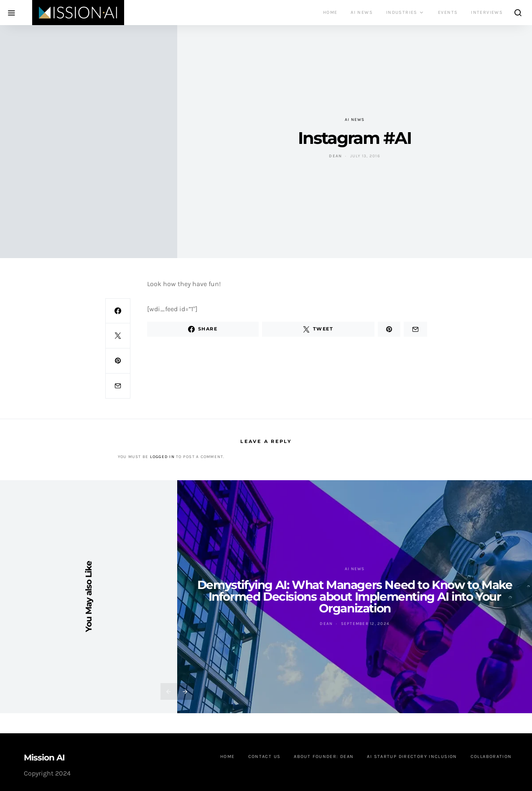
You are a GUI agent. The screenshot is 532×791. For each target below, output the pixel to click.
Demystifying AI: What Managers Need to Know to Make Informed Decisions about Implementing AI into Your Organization (355, 596)
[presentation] (169, 691)
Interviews (487, 12)
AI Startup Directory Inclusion (412, 756)
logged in (162, 457)
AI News (362, 12)
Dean (335, 156)
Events (448, 12)
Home (330, 12)
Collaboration (491, 756)
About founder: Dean (324, 756)
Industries (402, 12)
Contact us (265, 756)
